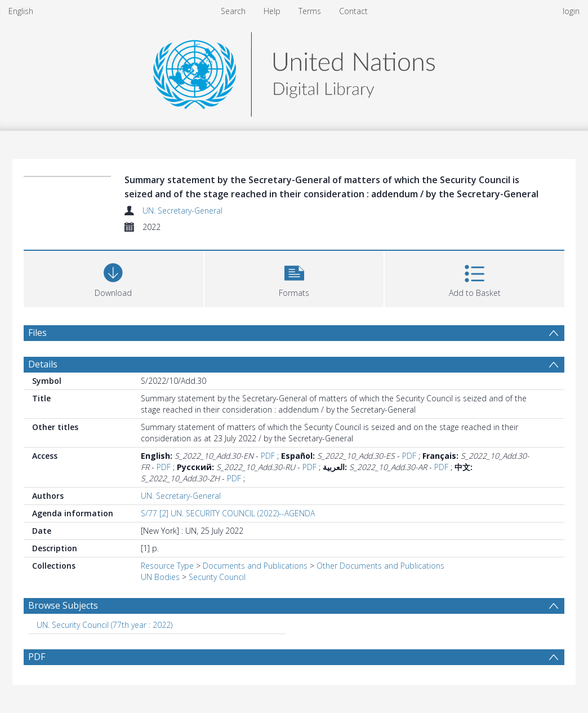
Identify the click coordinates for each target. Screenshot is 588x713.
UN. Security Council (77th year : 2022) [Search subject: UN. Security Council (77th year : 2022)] (104, 625)
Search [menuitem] (233, 11)
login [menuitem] (571, 11)
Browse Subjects (63, 605)
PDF (268, 456)
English (21, 11)
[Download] (113, 278)
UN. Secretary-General (182, 211)
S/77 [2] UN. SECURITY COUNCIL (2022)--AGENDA (228, 513)
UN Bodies (160, 577)
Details (43, 364)
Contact (353, 11)
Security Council (217, 577)
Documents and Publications (255, 566)
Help (272, 11)
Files (37, 333)
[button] (294, 278)
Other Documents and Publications (380, 566)
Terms (310, 11)
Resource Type (167, 566)
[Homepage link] (294, 71)
